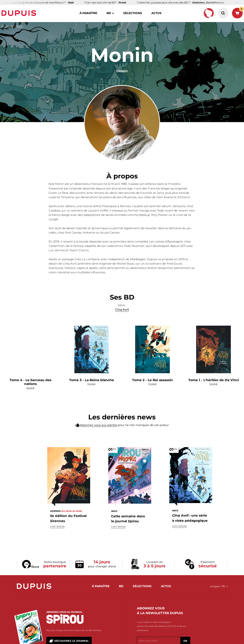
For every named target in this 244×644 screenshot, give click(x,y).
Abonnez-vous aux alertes (99, 432)
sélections (133, 13)
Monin (20, 26)
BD (109, 13)
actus (156, 13)
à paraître (88, 13)
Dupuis (20, 13)
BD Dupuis (7, 26)
